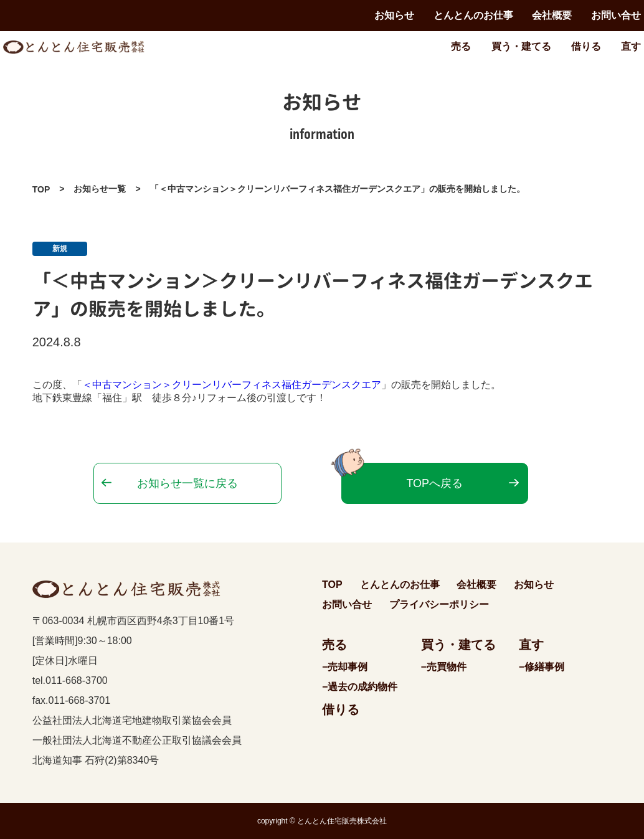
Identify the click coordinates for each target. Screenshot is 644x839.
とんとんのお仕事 (473, 15)
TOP (41, 189)
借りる (586, 46)
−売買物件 (444, 667)
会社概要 (552, 15)
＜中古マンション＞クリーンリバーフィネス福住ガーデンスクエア (232, 385)
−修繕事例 (542, 667)
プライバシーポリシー (439, 604)
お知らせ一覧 (100, 189)
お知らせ (394, 15)
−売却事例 (345, 667)
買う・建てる (521, 46)
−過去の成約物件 (360, 687)
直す (631, 46)
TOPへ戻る (434, 483)
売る (461, 46)
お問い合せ (616, 15)
